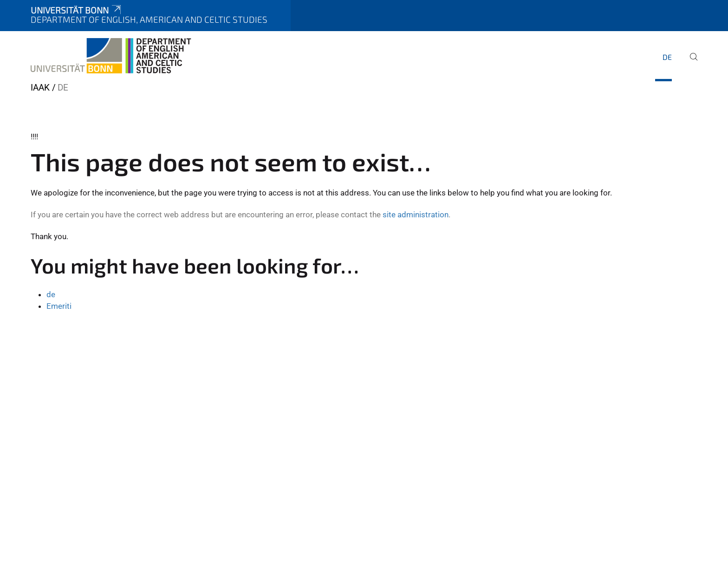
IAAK (40, 88)
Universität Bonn (77, 10)
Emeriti (59, 306)
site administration (416, 215)
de (667, 57)
